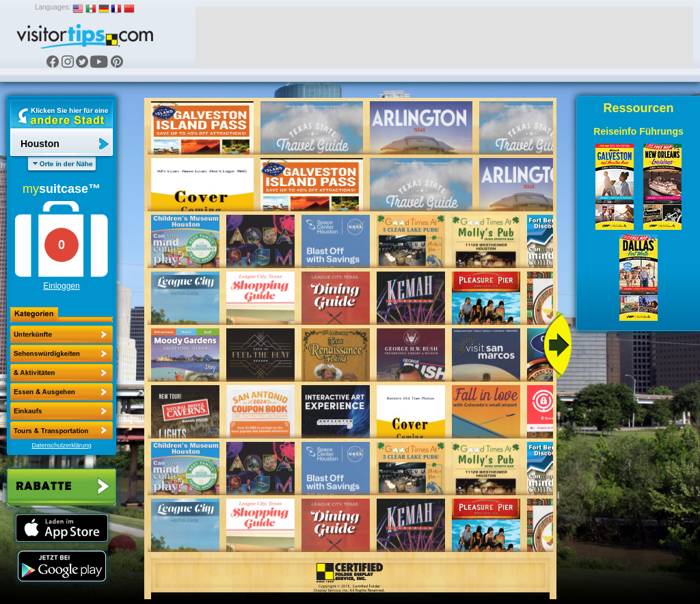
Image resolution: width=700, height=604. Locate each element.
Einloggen (61, 286)
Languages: (53, 7)
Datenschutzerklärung (62, 445)
